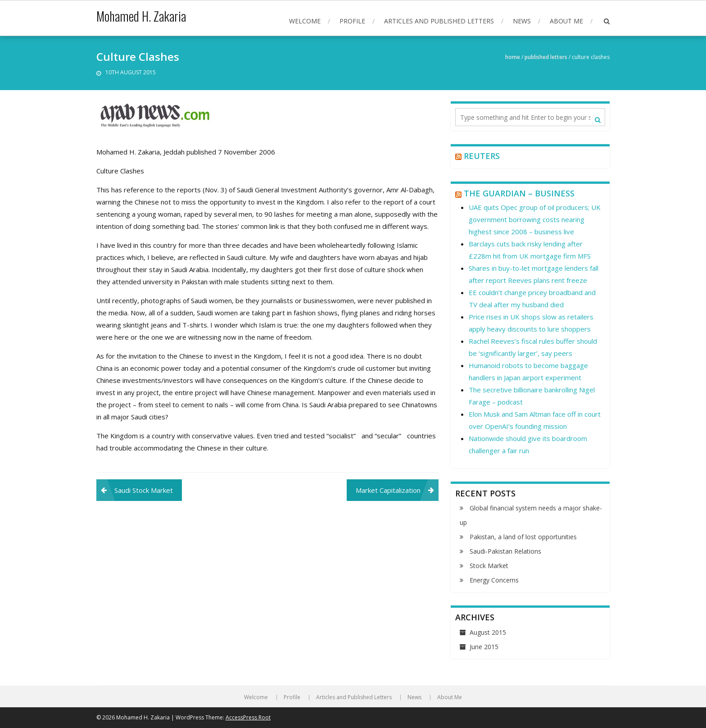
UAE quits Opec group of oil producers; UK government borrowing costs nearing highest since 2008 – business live (535, 219)
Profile (352, 21)
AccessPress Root (248, 717)
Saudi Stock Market (144, 490)
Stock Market (489, 566)
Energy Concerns (494, 580)
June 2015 (484, 647)
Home (513, 57)
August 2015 (488, 632)
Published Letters (546, 57)
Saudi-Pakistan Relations (505, 551)
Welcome (305, 21)
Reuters (482, 156)
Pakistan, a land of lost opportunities (523, 537)
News (522, 21)
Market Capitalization (388, 490)
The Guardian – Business (519, 193)
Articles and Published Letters (439, 21)
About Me (566, 21)
